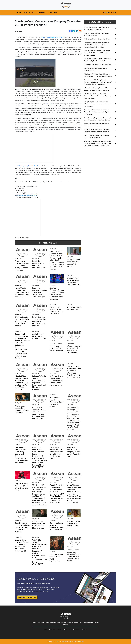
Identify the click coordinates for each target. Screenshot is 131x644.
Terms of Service (49, 630)
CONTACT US (52, 12)
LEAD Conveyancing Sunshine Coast (52, 37)
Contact (84, 630)
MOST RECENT (29, 12)
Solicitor (49, 104)
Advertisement (74, 630)
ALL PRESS (41, 12)
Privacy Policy (62, 630)
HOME (19, 12)
